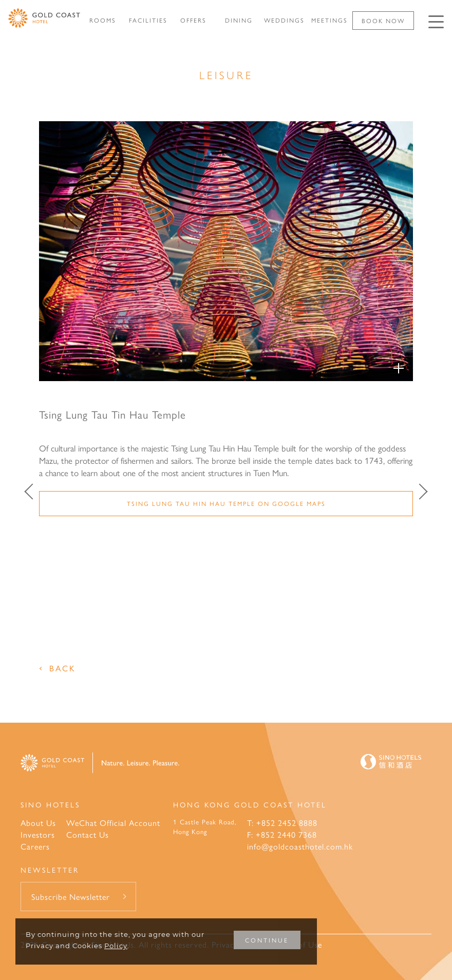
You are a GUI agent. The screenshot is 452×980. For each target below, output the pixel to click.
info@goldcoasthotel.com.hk (300, 846)
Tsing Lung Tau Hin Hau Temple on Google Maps (226, 503)
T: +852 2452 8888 (282, 823)
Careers (35, 846)
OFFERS (193, 20)
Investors (38, 834)
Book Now (383, 21)
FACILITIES (148, 20)
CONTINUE (267, 940)
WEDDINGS (284, 20)
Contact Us (88, 834)
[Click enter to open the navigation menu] (436, 22)
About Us (38, 823)
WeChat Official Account (113, 823)
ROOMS (103, 20)
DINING (239, 20)
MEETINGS (329, 20)
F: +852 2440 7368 (282, 834)
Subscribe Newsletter (71, 897)
